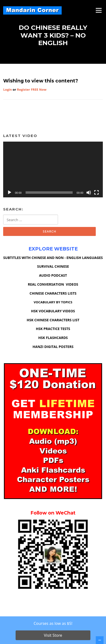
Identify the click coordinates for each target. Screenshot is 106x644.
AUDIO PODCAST (53, 275)
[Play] (10, 193)
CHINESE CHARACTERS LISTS (53, 293)
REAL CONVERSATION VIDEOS (53, 284)
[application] (53, 169)
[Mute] (89, 193)
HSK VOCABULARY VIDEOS (53, 311)
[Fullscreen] (96, 193)
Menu (99, 10)
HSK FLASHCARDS (53, 338)
